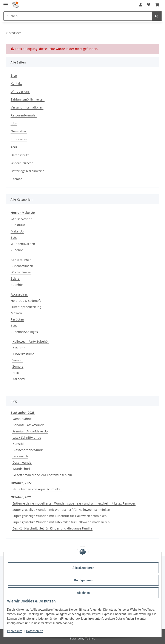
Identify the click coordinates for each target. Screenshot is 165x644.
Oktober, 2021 (21, 497)
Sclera (15, 278)
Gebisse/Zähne (22, 219)
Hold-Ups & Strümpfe (26, 301)
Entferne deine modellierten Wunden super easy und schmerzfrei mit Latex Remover (74, 503)
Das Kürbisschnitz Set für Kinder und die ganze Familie (52, 528)
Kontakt (16, 83)
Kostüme (19, 348)
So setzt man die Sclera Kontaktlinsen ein (42, 475)
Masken (16, 313)
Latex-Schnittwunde (27, 437)
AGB (14, 147)
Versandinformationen (27, 107)
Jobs (14, 123)
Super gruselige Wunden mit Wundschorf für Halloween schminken (61, 510)
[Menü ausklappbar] (6, 3)
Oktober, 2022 (21, 483)
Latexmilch (20, 456)
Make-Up (17, 231)
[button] (141, 5)
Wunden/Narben (23, 244)
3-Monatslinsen (22, 266)
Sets (14, 238)
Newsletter (19, 131)
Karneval (19, 379)
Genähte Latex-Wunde (29, 425)
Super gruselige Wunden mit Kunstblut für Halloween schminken (60, 516)
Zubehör (17, 250)
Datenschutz (35, 631)
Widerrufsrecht (22, 163)
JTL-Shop (90, 639)
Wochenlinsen (21, 272)
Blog (14, 75)
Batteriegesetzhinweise (28, 171)
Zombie (18, 366)
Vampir (18, 360)
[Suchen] (157, 16)
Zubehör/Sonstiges (24, 332)
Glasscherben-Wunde (28, 450)
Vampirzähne (22, 419)
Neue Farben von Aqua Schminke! (37, 489)
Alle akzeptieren (83, 568)
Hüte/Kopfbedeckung (26, 307)
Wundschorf (21, 469)
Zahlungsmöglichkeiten (28, 99)
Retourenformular (24, 115)
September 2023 (23, 413)
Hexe (16, 373)
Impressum (15, 631)
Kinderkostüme (23, 354)
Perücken (17, 319)
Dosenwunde (22, 462)
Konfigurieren (83, 580)
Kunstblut (18, 225)
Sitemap (17, 179)
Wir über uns (20, 91)
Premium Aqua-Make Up (30, 431)
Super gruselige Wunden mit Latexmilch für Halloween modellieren (61, 522)
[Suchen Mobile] (78, 16)
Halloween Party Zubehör (31, 341)
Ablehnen (83, 593)
